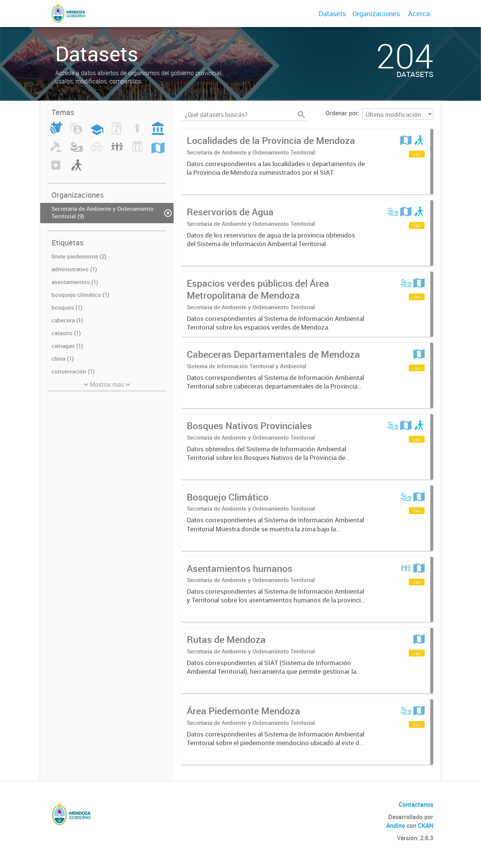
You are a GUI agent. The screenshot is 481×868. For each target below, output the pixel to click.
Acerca (419, 14)
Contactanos (416, 804)
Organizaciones (376, 14)
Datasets (332, 14)
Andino (396, 826)
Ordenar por (341, 113)
